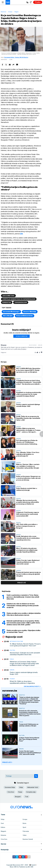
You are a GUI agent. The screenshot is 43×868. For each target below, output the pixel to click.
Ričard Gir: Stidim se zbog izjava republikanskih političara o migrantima (22, 682)
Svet (2, 823)
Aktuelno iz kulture (16, 641)
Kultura (22, 735)
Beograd (18, 797)
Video (25, 835)
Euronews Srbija (10, 787)
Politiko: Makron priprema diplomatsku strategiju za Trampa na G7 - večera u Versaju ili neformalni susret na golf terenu (28, 430)
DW (21, 234)
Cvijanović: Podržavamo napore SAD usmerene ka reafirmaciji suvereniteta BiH (28, 514)
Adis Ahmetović (8, 296)
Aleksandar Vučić (33, 787)
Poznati (12, 679)
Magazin (3, 831)
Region (17, 12)
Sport (24, 827)
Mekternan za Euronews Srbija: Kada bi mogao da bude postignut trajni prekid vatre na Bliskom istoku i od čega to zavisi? (24, 663)
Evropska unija (31, 792)
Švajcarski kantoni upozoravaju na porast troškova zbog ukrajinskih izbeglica (28, 574)
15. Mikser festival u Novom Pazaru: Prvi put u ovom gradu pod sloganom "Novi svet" (25, 645)
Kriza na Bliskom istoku (25, 316)
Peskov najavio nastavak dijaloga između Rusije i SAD (28, 405)
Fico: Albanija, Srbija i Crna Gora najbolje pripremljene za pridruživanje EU (28, 454)
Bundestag (7, 302)
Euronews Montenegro (11, 312)
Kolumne (3, 835)
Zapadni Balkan (21, 302)
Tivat (27, 797)
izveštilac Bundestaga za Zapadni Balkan (19, 299)
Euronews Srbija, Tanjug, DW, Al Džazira (16, 57)
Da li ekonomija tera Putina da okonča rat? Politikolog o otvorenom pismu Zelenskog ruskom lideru (27, 442)
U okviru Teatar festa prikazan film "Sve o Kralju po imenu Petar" (29, 739)
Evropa (10, 12)
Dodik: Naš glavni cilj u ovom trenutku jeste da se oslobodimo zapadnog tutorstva (28, 538)
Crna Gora (11, 792)
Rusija (20, 792)
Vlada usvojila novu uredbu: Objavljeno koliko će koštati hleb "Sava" (23, 631)
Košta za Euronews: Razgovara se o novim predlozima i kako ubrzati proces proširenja (28, 478)
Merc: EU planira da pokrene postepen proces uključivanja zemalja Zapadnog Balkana (27, 550)
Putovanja (26, 831)
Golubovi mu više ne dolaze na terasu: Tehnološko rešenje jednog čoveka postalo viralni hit (23, 606)
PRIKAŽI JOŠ (7, 762)
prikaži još (21, 583)
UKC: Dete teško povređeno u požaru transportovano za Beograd (27, 526)
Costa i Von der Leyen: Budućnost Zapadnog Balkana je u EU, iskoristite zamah (30, 753)
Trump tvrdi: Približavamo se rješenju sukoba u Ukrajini (29, 725)
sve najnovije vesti (32, 686)
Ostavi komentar (21, 336)
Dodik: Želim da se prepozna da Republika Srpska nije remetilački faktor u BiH (28, 418)
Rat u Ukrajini (8, 316)
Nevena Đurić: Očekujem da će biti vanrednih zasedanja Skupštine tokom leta (25, 654)
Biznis (25, 823)
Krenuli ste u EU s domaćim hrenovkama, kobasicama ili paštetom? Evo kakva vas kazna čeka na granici (30, 713)
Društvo (22, 695)
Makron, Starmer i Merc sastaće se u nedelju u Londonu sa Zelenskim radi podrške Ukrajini (28, 466)
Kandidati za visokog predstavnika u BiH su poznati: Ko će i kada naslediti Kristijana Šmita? (29, 394)
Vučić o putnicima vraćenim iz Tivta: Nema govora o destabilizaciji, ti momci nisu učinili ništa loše (23, 597)
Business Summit (28, 839)
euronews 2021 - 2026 (21, 865)
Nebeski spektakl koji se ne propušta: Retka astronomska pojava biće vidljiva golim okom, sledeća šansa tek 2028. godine (23, 623)
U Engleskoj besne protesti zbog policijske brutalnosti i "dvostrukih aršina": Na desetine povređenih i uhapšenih (29, 382)
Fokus (12, 659)
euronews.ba (10, 691)
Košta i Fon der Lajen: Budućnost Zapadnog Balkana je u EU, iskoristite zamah (28, 562)
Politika (12, 650)
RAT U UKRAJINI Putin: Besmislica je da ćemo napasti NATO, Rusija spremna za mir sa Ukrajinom (28, 370)
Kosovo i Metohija (30, 312)
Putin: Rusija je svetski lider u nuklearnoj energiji (27, 489)
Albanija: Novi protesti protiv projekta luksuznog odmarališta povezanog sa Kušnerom (28, 502)
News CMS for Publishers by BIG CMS (22, 867)
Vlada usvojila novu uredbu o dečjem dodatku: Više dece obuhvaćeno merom (24, 614)
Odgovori (4, 352)
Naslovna (3, 12)
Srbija (21, 787)
